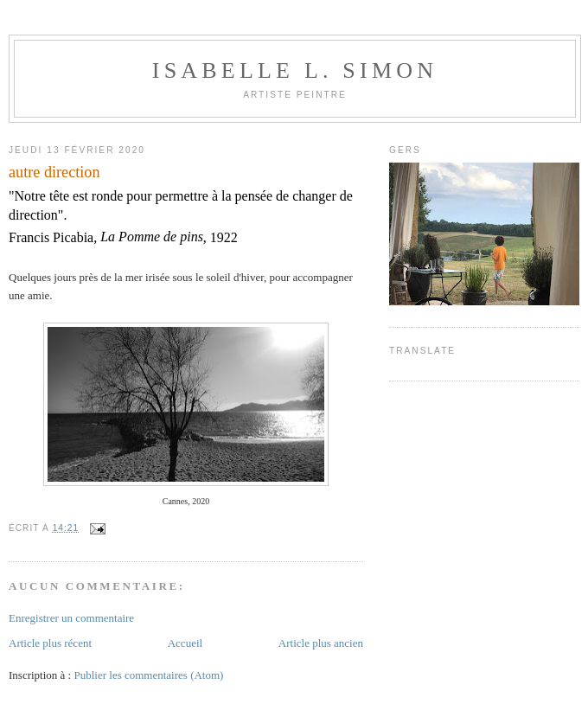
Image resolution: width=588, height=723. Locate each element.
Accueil (185, 643)
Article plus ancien (321, 643)
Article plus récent (50, 643)
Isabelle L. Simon (295, 70)
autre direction (54, 172)
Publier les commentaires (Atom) (148, 675)
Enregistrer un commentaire (71, 618)
